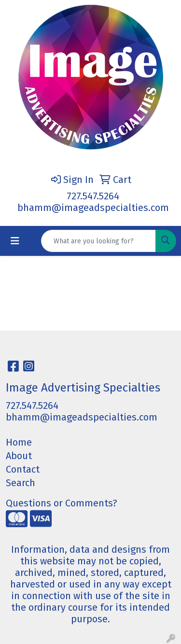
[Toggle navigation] (15, 241)
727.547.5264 (93, 196)
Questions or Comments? (62, 503)
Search (21, 483)
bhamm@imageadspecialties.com (93, 208)
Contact (23, 469)
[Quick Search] (98, 241)
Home (19, 442)
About (19, 456)
